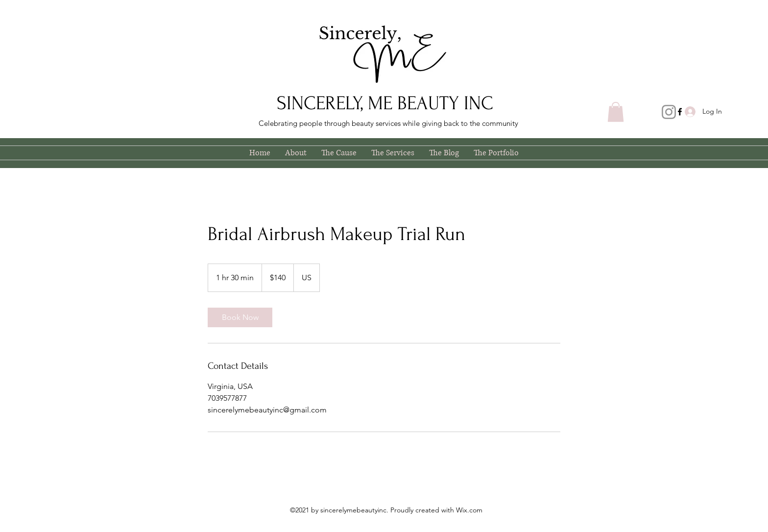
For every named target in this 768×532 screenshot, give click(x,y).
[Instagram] (669, 112)
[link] (240, 317)
